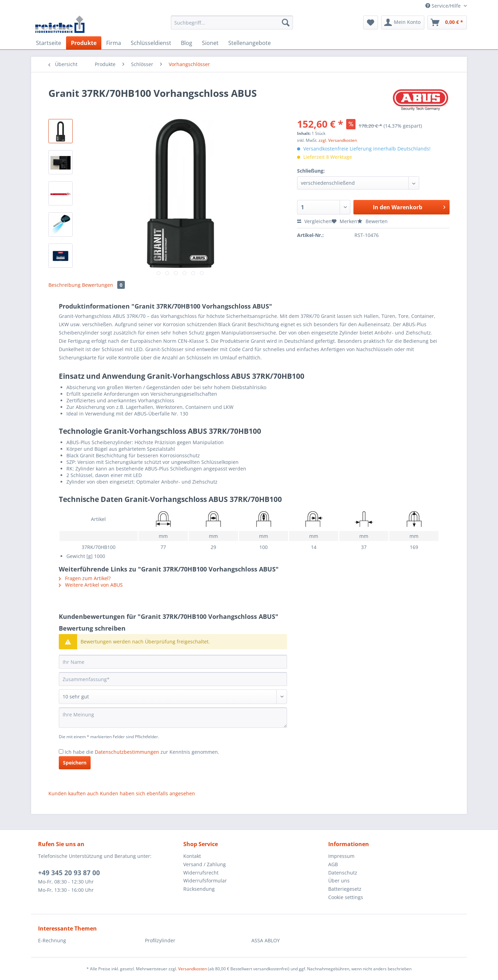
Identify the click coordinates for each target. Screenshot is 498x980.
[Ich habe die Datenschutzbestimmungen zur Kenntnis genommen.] (61, 752)
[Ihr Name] (173, 662)
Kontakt (192, 856)
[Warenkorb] (447, 22)
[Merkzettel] (371, 22)
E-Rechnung (52, 940)
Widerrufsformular (205, 881)
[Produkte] (84, 43)
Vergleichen (314, 221)
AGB (333, 864)
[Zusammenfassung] (173, 679)
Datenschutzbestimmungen (127, 752)
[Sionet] (210, 43)
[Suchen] (286, 22)
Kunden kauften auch (73, 793)
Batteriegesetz (345, 889)
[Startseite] (49, 43)
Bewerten (372, 221)
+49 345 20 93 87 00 (69, 873)
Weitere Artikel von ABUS (91, 585)
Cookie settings (346, 897)
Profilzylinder (160, 940)
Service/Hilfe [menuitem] (444, 6)
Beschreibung (64, 285)
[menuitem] (232, 26)
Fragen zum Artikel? (85, 578)
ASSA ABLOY (266, 940)
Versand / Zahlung (205, 864)
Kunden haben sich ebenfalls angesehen (147, 793)
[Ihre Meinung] (173, 718)
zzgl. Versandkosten (338, 140)
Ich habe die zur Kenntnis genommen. (142, 752)
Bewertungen (103, 285)
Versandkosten (192, 969)
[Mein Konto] (403, 22)
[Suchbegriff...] (232, 22)
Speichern (75, 763)
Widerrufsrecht (201, 873)
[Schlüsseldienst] (151, 43)
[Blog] (187, 43)
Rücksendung (199, 889)
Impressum (341, 856)
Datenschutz (343, 873)
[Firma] (114, 43)
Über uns (339, 881)
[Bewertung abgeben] (173, 697)
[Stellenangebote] (250, 43)
